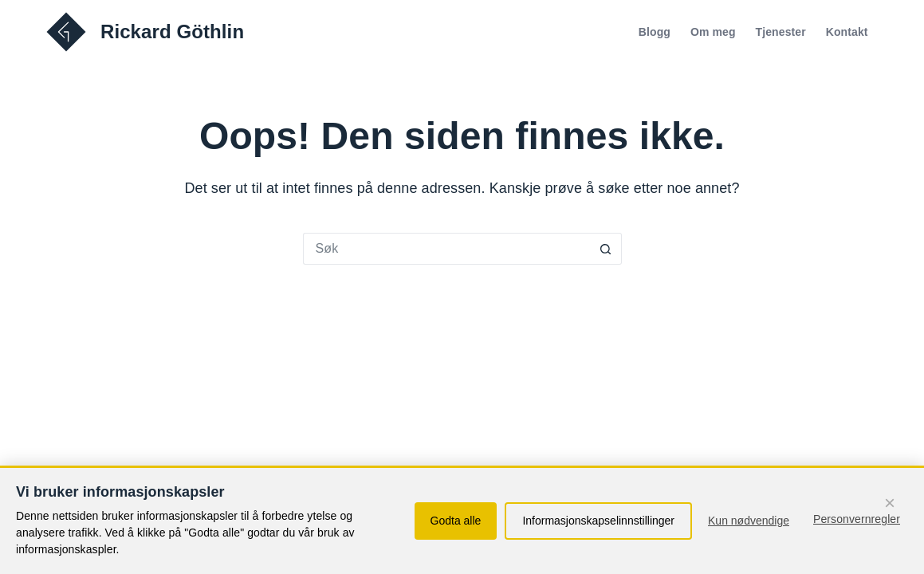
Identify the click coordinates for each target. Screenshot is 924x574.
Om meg (713, 32)
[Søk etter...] (446, 249)
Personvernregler (857, 519)
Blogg (655, 32)
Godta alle (456, 521)
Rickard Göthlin (172, 31)
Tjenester (781, 32)
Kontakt (847, 32)
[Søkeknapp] (606, 249)
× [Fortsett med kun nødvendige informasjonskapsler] (890, 503)
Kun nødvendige (749, 521)
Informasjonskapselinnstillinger (598, 521)
